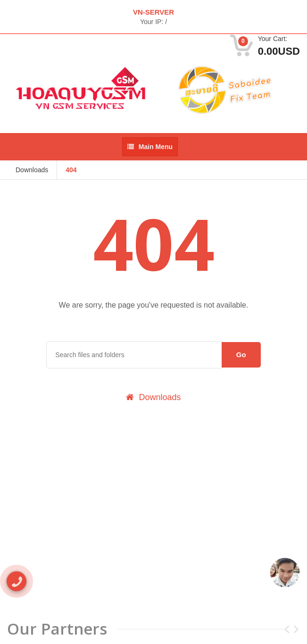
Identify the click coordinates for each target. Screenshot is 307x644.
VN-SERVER (153, 12)
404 (71, 170)
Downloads (32, 170)
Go (241, 355)
